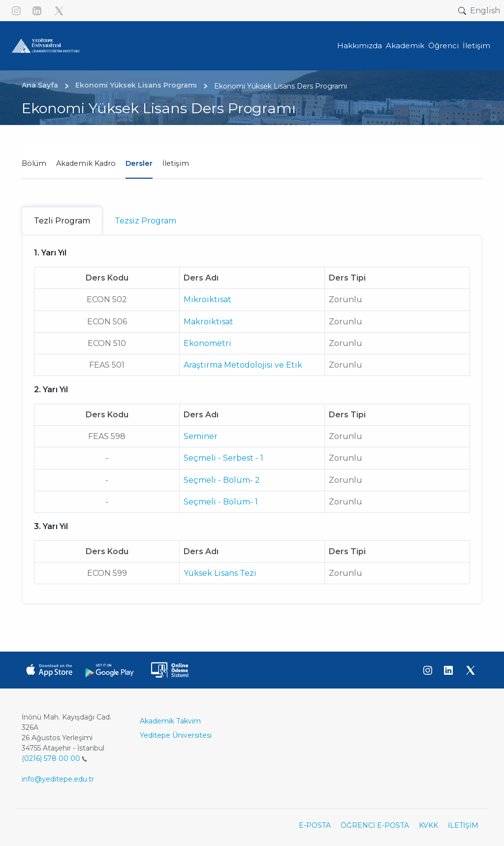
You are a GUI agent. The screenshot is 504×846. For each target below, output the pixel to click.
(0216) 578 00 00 (54, 758)
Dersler (139, 163)
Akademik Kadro (86, 163)
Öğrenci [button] (443, 46)
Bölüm (34, 163)
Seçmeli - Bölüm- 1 (221, 502)
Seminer (201, 436)
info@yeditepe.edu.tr (58, 779)
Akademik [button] (405, 46)
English (485, 11)
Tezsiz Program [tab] (145, 221)
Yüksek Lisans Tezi (220, 573)
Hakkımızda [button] (360, 46)
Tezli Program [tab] (62, 221)
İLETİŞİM (463, 825)
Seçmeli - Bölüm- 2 (222, 480)
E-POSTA (315, 825)
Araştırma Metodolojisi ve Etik (243, 365)
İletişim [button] (476, 46)
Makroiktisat (208, 322)
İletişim (176, 163)
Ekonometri (207, 343)
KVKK (428, 825)
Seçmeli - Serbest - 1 (223, 458)
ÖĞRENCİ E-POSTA (375, 825)
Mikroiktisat (207, 299)
